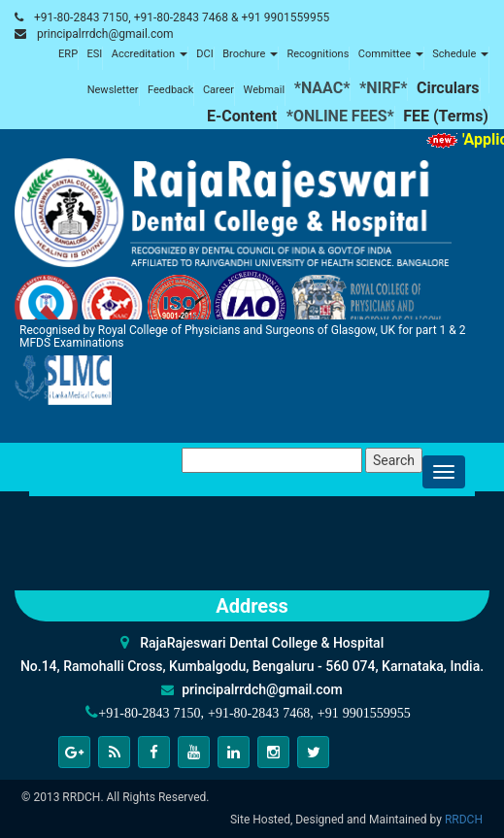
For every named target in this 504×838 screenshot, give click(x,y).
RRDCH (464, 820)
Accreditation (150, 54)
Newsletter (113, 90)
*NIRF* (384, 88)
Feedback (170, 90)
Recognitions (318, 54)
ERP (68, 54)
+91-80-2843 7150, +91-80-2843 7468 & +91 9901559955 (182, 17)
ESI (95, 54)
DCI (204, 54)
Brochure (250, 54)
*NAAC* (322, 88)
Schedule (460, 54)
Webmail (265, 90)
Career (218, 90)
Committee (391, 54)
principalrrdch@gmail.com (105, 34)
